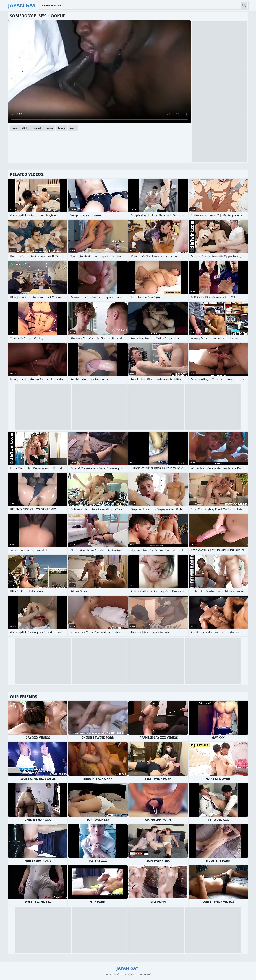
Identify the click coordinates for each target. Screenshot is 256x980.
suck (73, 128)
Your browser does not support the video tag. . (99, 72)
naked (37, 128)
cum (15, 128)
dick (25, 128)
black (62, 128)
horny (49, 128)
